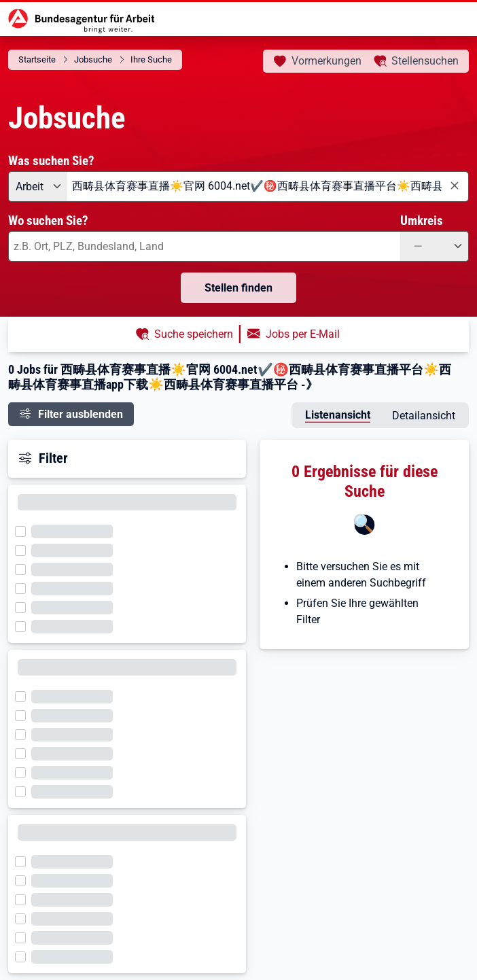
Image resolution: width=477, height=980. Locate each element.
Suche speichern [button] (194, 334)
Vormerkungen (326, 61)
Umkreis (422, 221)
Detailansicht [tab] (424, 416)
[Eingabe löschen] (454, 186)
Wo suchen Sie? (48, 221)
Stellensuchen (425, 61)
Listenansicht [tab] (338, 415)
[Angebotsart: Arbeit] (38, 187)
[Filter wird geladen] (24, 530)
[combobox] (268, 187)
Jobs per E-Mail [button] (303, 334)
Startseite (37, 59)
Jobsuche (93, 59)
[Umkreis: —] (435, 246)
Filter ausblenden (81, 414)
